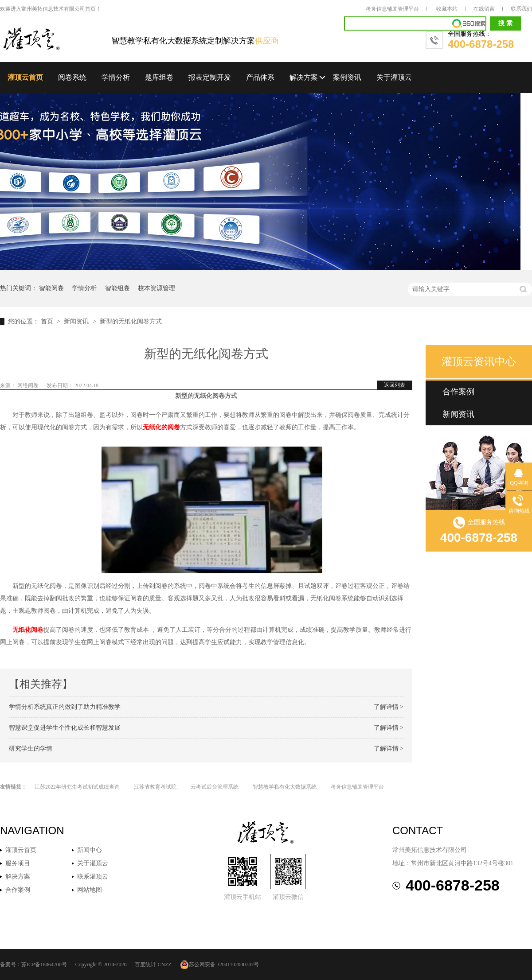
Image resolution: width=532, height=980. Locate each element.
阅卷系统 (72, 77)
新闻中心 (90, 850)
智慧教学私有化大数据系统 (285, 787)
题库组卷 (159, 77)
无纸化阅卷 (28, 630)
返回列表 (395, 385)
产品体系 (260, 77)
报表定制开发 (210, 77)
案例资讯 (347, 77)
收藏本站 (447, 9)
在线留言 (484, 9)
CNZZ (164, 964)
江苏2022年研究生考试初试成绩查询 (77, 787)
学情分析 (116, 77)
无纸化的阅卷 (161, 427)
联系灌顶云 (93, 877)
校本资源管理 (156, 288)
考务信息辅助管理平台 (392, 9)
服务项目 (18, 863)
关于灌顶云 (394, 77)
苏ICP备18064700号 (44, 964)
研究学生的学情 (31, 749)
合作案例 (458, 392)
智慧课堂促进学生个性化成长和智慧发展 (65, 728)
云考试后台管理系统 (215, 787)
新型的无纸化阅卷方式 (131, 321)
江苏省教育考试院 (155, 787)
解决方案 (304, 77)
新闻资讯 (77, 321)
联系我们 (521, 9)
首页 (48, 321)
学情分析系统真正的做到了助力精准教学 (65, 707)
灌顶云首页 (25, 77)
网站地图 (90, 890)
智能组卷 (117, 288)
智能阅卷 (51, 288)
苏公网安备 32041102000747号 (220, 964)
